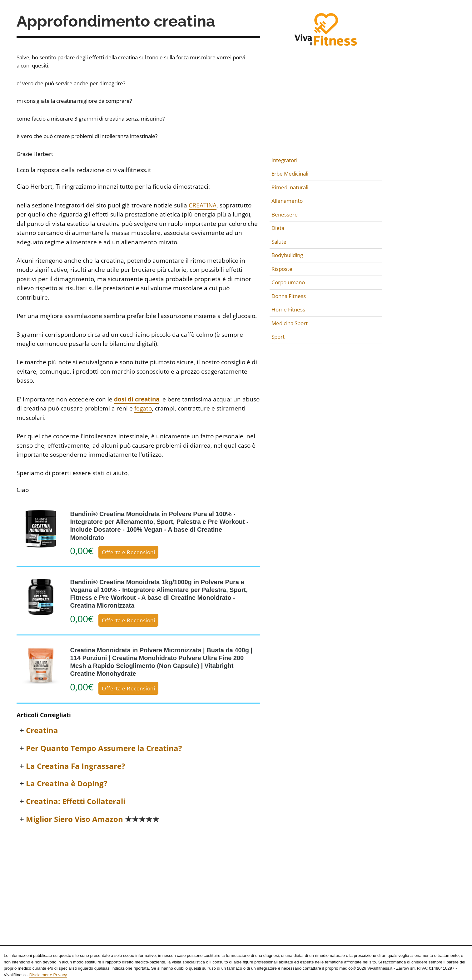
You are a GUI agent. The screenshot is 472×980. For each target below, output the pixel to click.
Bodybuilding (287, 255)
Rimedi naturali (290, 187)
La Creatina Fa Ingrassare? (75, 766)
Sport (278, 337)
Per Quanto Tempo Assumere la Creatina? (104, 748)
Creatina (42, 731)
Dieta (278, 228)
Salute (279, 242)
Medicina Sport (290, 323)
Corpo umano (288, 282)
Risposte (282, 269)
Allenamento (287, 201)
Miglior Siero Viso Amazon (93, 819)
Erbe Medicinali (290, 174)
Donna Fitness (289, 296)
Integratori (284, 160)
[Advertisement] (138, 877)
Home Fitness (288, 309)
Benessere (285, 214)
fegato (143, 408)
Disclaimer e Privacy (48, 975)
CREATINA (203, 205)
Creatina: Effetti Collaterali (76, 801)
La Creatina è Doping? (67, 784)
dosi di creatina (137, 399)
